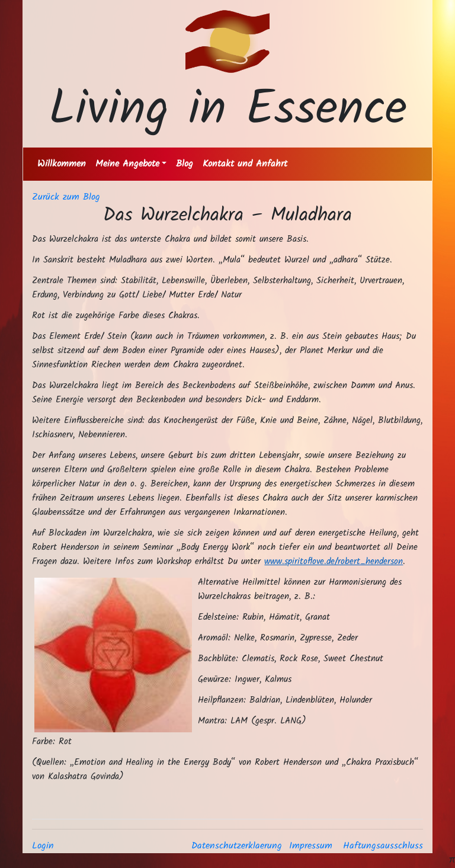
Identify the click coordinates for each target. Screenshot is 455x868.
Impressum (311, 846)
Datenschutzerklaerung (237, 846)
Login (43, 846)
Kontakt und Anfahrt (245, 164)
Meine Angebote (127, 164)
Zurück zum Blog (66, 197)
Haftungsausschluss (383, 846)
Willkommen (62, 164)
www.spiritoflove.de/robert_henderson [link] (334, 562)
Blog (185, 164)
